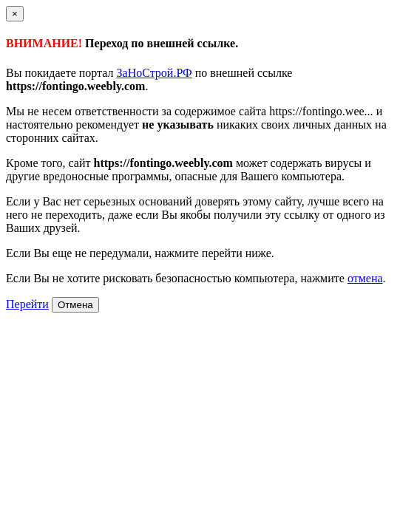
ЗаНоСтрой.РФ (155, 73)
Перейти (27, 304)
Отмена (75, 305)
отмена (365, 278)
